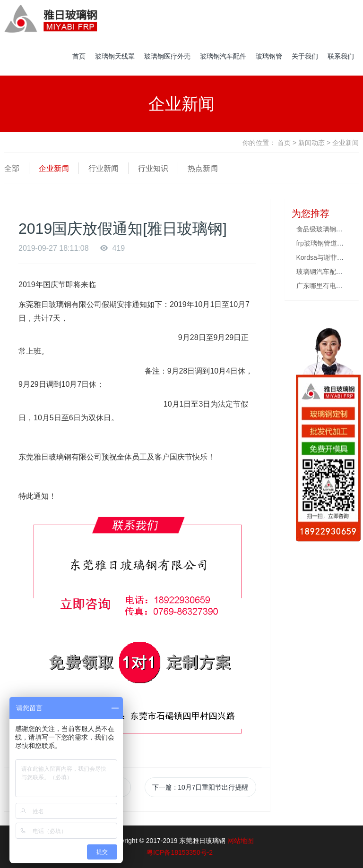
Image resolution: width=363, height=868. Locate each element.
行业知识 (153, 168)
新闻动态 (311, 143)
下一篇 (200, 787)
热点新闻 (203, 168)
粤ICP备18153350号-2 (180, 852)
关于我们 (305, 56)
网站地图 (241, 841)
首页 (79, 56)
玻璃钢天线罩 (115, 56)
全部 (12, 168)
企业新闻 (54, 168)
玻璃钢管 (269, 56)
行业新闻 (104, 168)
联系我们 (341, 56)
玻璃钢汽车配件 (223, 56)
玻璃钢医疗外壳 (167, 56)
